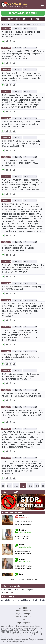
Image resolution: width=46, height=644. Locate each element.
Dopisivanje (26, 24)
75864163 (7, 242)
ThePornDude (39, 600)
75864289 (7, 28)
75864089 (7, 371)
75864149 (7, 261)
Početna (16, 24)
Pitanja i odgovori (23, 611)
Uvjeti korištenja (23, 614)
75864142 (7, 300)
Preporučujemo (23, 622)
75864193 (7, 157)
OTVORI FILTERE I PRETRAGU (23, 19)
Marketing (23, 608)
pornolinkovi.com (9, 600)
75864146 (7, 283)
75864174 (7, 176)
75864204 (7, 118)
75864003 (7, 458)
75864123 (7, 327)
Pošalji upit (9, 592)
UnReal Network (25, 600)
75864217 (7, 91)
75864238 (7, 70)
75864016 (7, 429)
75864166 (7, 201)
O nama (23, 620)
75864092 (7, 351)
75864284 (7, 48)
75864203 (7, 138)
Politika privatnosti (23, 617)
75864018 (7, 407)
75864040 (7, 390)
